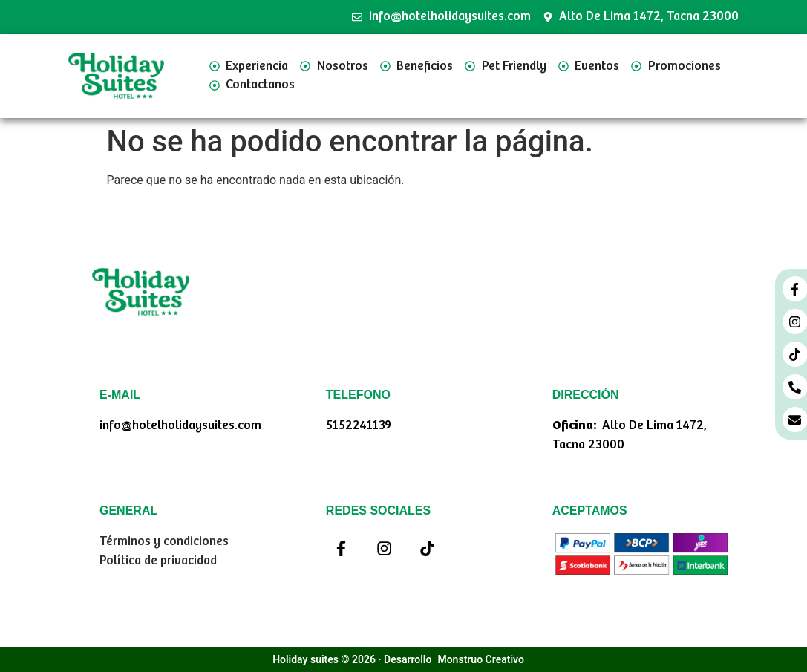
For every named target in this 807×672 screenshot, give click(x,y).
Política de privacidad (158, 561)
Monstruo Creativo (480, 659)
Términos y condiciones (164, 542)
